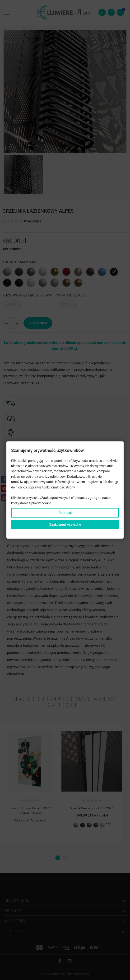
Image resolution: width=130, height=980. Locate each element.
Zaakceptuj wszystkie (65, 524)
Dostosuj (65, 513)
